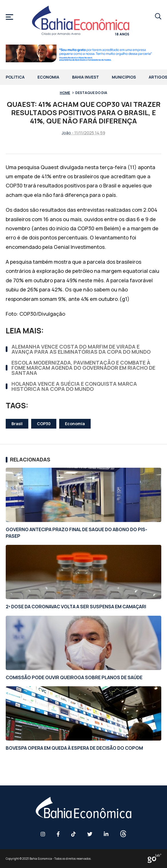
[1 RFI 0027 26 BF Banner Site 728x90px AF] (83, 54)
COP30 (44, 424)
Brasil (17, 424)
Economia (48, 77)
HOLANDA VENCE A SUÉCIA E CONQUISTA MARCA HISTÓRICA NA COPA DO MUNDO (74, 386)
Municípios (124, 77)
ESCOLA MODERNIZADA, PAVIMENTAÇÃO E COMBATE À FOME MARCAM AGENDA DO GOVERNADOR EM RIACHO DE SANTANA (83, 368)
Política (15, 77)
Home (65, 93)
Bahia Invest (86, 77)
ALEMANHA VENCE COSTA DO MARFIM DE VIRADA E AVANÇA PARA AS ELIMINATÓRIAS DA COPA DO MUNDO (81, 349)
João (66, 133)
